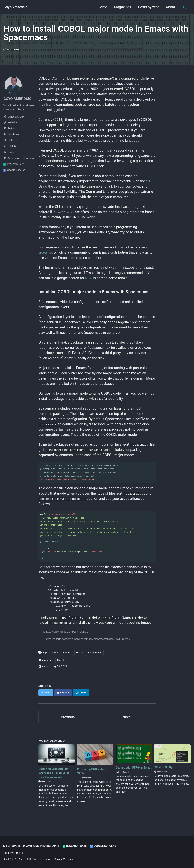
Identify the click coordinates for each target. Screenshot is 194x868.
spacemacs (97, 656)
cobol (56, 656)
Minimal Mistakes (63, 859)
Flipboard (11, 152)
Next (126, 721)
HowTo (64, 664)
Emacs (72, 212)
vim (59, 212)
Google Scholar (14, 170)
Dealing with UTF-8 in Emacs (133, 773)
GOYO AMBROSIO (17, 99)
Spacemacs (47, 252)
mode (81, 656)
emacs (69, 656)
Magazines (122, 7)
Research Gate (14, 164)
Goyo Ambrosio (16, 7)
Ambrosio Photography (19, 158)
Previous (68, 721)
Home (102, 7)
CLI (149, 181)
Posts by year (148, 7)
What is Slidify (166, 771)
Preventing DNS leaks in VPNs (94, 775)
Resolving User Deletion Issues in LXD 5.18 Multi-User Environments (56, 778)
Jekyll (48, 859)
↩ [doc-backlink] (90, 635)
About (170, 7)
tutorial (91, 278)
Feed (21, 853)
